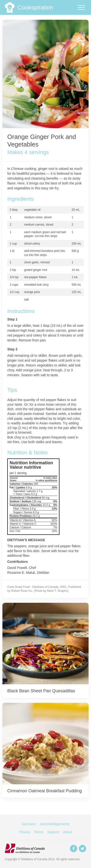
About (68, 832)
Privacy (25, 832)
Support (53, 832)
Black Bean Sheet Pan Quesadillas (41, 691)
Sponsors (29, 824)
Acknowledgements (54, 824)
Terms (39, 832)
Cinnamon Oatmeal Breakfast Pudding (45, 791)
